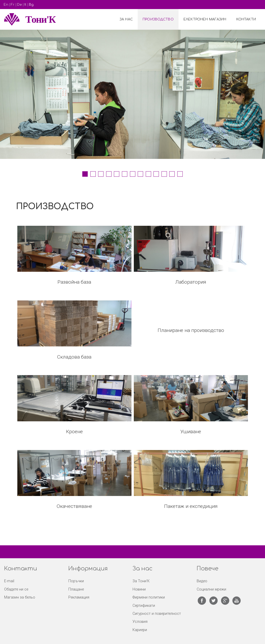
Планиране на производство (191, 330)
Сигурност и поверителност (157, 614)
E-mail (9, 581)
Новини (139, 589)
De (19, 5)
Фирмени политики (149, 597)
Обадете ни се (16, 589)
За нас (126, 19)
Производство (158, 19)
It (25, 5)
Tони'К (40, 19)
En (6, 5)
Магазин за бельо (20, 597)
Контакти (246, 19)
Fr (13, 5)
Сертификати (144, 606)
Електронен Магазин (205, 19)
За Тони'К (141, 581)
